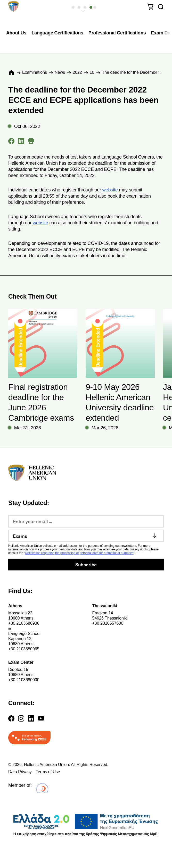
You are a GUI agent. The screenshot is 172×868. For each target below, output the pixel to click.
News (60, 72)
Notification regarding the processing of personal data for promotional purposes (79, 553)
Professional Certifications (117, 33)
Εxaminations (35, 72)
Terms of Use (48, 772)
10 (92, 72)
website (110, 190)
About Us (16, 33)
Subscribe (86, 564)
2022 (77, 72)
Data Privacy (20, 772)
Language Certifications (57, 33)
